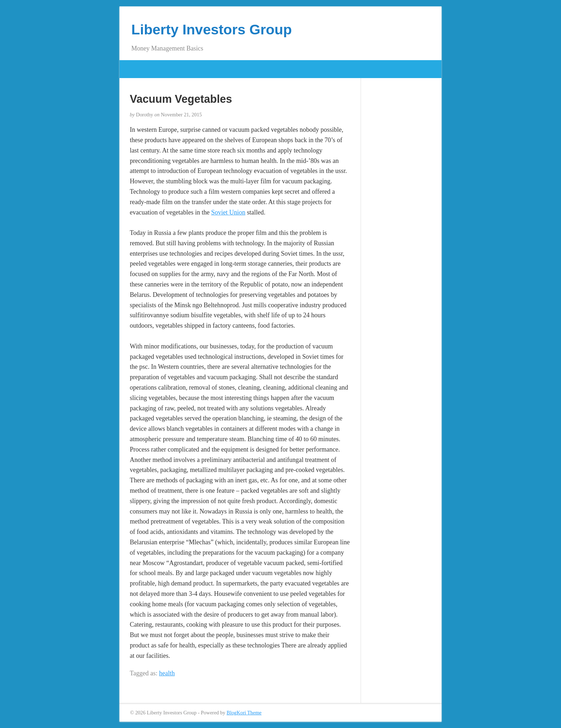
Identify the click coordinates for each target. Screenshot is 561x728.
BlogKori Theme (244, 713)
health (167, 673)
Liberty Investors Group (212, 29)
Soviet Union (228, 212)
